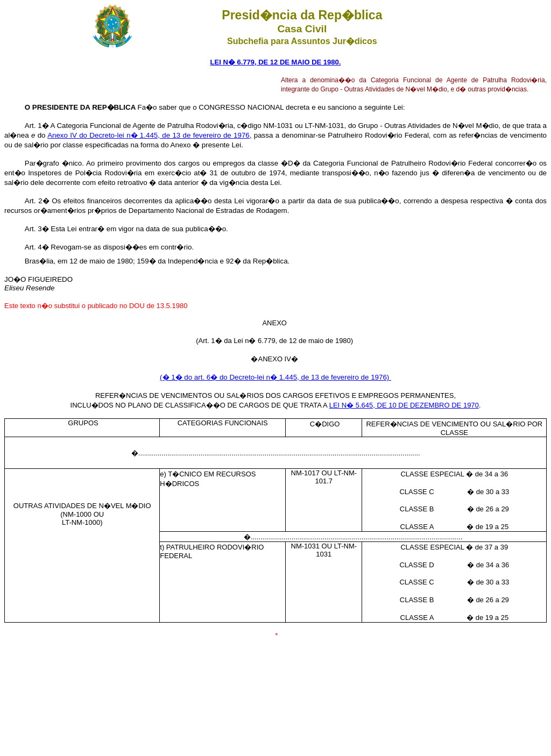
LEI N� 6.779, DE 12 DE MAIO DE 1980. (276, 62)
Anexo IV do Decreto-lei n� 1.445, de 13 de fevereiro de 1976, (149, 135)
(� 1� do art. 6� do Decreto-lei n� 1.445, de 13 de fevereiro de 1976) (275, 377)
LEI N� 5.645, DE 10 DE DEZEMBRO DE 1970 (404, 405)
